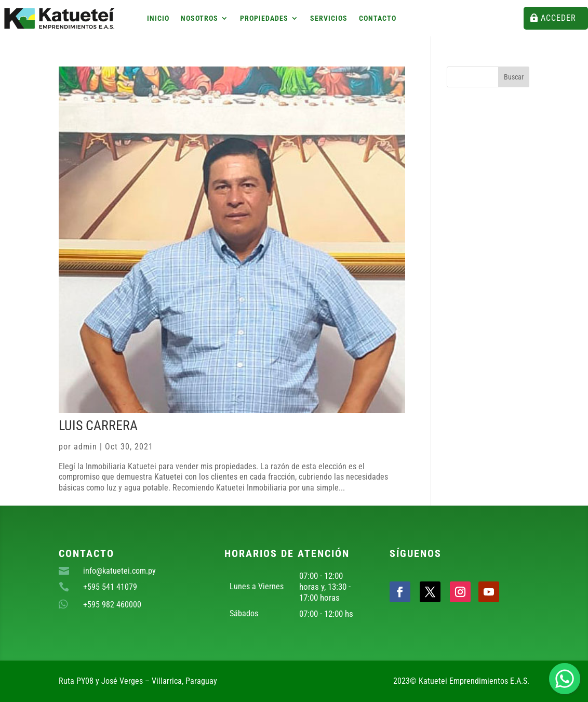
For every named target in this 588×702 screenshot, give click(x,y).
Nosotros (199, 18)
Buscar (514, 77)
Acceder (558, 18)
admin (85, 447)
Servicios (329, 18)
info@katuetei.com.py (119, 571)
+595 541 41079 (110, 587)
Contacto (378, 18)
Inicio (158, 18)
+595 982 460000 (112, 605)
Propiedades (264, 18)
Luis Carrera (98, 426)
